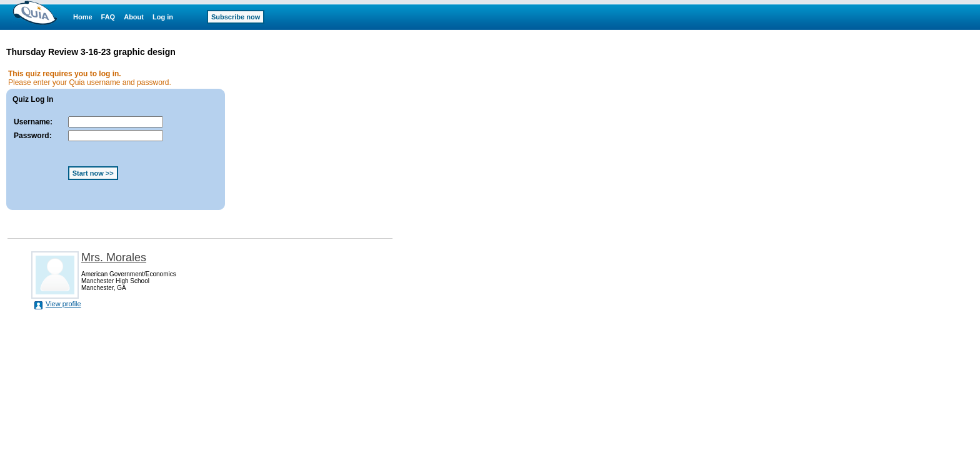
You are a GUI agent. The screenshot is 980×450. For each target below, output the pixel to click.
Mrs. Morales (114, 257)
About (134, 17)
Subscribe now (236, 17)
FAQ (108, 17)
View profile (63, 304)
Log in (163, 17)
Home (83, 17)
